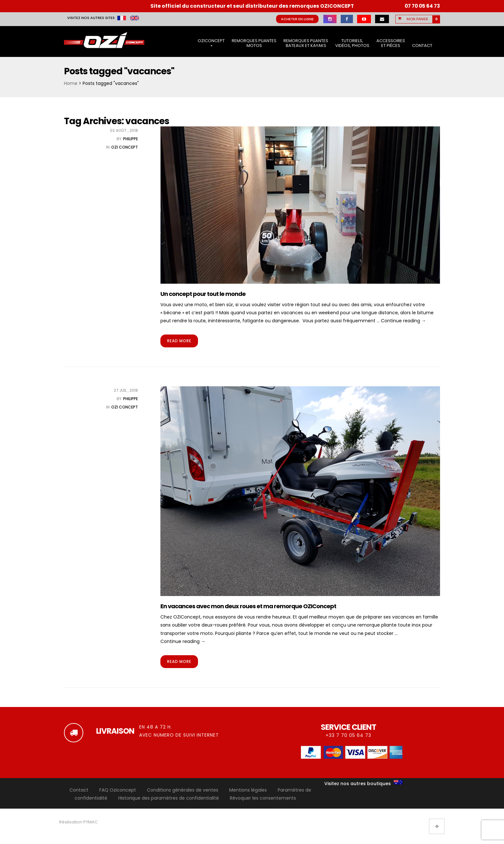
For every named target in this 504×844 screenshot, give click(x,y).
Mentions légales (248, 790)
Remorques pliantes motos (254, 43)
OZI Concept (125, 147)
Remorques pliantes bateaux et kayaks (306, 43)
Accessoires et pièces (391, 43)
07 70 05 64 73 (422, 6)
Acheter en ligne (297, 19)
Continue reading (403, 321)
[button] (422, 19)
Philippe (130, 139)
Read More (179, 341)
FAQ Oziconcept (118, 790)
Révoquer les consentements (263, 798)
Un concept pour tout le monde (203, 294)
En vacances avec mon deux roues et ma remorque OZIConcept (248, 606)
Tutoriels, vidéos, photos (352, 43)
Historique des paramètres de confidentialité (169, 798)
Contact (422, 46)
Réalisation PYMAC (78, 822)
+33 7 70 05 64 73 (348, 735)
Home (71, 83)
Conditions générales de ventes (183, 790)
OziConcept (211, 42)
